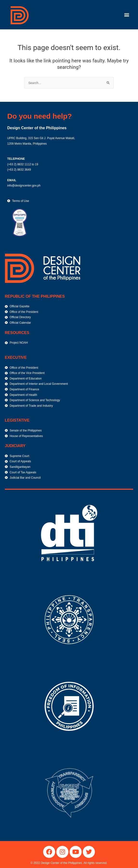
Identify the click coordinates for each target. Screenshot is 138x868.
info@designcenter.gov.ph (24, 186)
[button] (127, 15)
